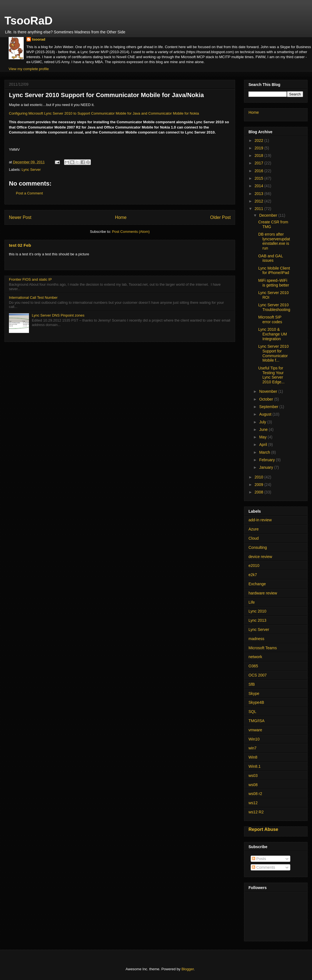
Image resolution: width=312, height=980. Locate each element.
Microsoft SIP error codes (270, 319)
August (266, 414)
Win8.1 (255, 766)
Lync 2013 (257, 620)
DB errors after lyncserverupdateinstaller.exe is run (274, 241)
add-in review (260, 520)
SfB (252, 684)
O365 (253, 666)
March (265, 452)
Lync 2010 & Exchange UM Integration (273, 334)
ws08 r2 (255, 794)
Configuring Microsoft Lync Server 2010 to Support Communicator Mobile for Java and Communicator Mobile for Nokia (104, 113)
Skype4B (256, 702)
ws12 (253, 803)
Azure (254, 529)
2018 (259, 155)
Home (121, 217)
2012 (259, 201)
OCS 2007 (258, 675)
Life (252, 602)
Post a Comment (29, 193)
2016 (259, 171)
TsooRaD (29, 21)
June (264, 429)
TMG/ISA (257, 721)
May (263, 437)
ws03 (253, 776)
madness (256, 639)
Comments (264, 867)
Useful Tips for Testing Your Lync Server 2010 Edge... (271, 375)
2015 (259, 178)
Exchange (257, 584)
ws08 (253, 785)
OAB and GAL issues (270, 258)
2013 (259, 194)
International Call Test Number (33, 298)
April (264, 445)
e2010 (254, 566)
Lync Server (31, 170)
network (255, 657)
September (269, 407)
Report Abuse (263, 829)
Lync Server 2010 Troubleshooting (274, 307)
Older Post (220, 217)
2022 (259, 140)
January (267, 467)
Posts (259, 859)
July (263, 422)
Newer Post (20, 217)
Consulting (258, 547)
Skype (254, 693)
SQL (252, 712)
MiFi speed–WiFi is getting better (274, 283)
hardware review (263, 593)
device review (260, 557)
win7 (253, 748)
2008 (259, 492)
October (267, 399)
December (269, 215)
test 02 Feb (20, 245)
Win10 (254, 739)
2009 (259, 485)
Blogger (187, 969)
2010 (259, 477)
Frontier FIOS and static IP (30, 279)
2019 (259, 148)
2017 (259, 163)
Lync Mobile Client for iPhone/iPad (274, 271)
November (269, 391)
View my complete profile (29, 69)
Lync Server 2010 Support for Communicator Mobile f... (273, 353)
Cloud (254, 538)
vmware (255, 730)
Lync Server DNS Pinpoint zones (58, 315)
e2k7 (253, 575)
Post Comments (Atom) (131, 232)
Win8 (253, 757)
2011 (259, 209)
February (267, 460)
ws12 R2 (256, 812)
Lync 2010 (257, 611)
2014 (259, 186)
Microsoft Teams (263, 648)
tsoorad (39, 39)
